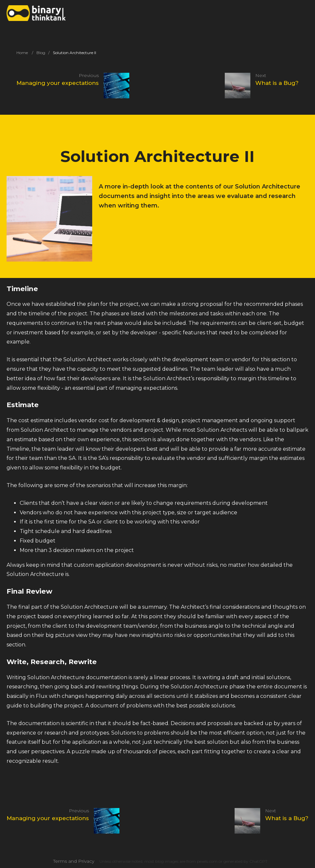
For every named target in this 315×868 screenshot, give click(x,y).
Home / (25, 53)
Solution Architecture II (74, 53)
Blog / (43, 53)
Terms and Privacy (74, 861)
